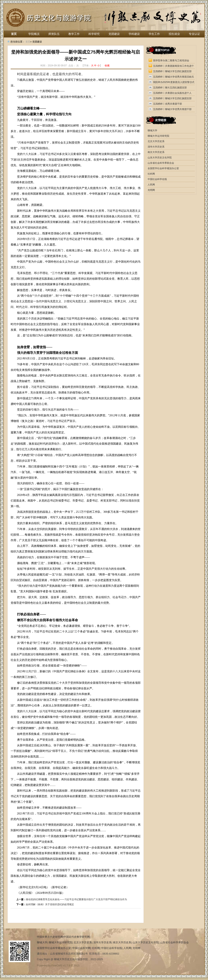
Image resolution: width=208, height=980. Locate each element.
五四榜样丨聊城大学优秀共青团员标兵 (174, 77)
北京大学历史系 (156, 141)
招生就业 (174, 34)
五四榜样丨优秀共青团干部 (167, 104)
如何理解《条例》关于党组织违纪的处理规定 (50, 904)
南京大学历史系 (156, 152)
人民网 (151, 185)
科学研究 (94, 34)
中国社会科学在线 (157, 179)
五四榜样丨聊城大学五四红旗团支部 (172, 71)
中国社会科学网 (81, 948)
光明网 (151, 190)
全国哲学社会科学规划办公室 (163, 168)
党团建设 (114, 34)
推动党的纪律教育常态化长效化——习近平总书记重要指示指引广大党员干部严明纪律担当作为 (76, 899)
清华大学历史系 (156, 147)
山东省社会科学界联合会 (161, 163)
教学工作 (74, 34)
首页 (14, 34)
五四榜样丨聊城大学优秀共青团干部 (172, 109)
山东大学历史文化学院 (160, 158)
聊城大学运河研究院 (158, 136)
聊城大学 (152, 130)
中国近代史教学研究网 (77, 937)
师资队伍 (54, 34)
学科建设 (134, 34)
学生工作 (154, 34)
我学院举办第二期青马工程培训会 (171, 61)
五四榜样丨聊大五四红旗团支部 (170, 88)
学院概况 (34, 34)
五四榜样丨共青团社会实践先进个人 (172, 93)
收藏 (107, 66)
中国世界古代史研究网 (50, 937)
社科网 (151, 174)
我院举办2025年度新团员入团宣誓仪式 (174, 82)
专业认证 (194, 34)
